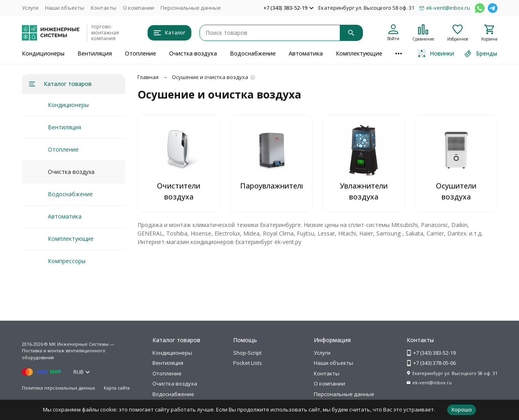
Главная (148, 77)
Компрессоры (67, 261)
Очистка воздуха (193, 53)
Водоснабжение (253, 53)
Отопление (140, 53)
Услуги (30, 8)
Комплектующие (359, 53)
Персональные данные (191, 8)
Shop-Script (247, 353)
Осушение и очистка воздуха (210, 77)
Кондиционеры (43, 53)
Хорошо (462, 409)
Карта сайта (117, 388)
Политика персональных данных (59, 388)
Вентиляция (95, 53)
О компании (138, 8)
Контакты (104, 8)
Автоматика (306, 53)
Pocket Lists (248, 363)
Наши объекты (65, 8)
